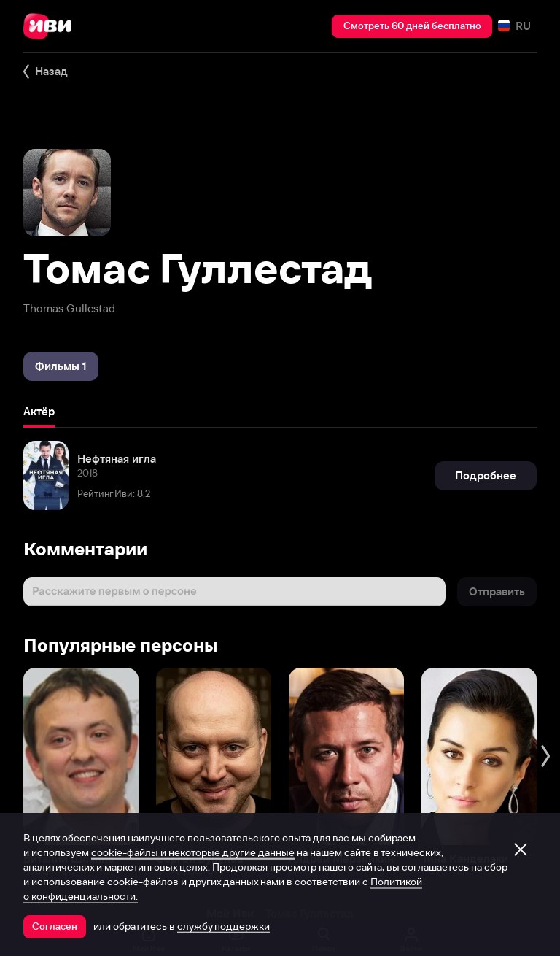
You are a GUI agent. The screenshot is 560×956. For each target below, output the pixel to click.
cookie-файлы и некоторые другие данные (193, 852)
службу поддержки (223, 926)
